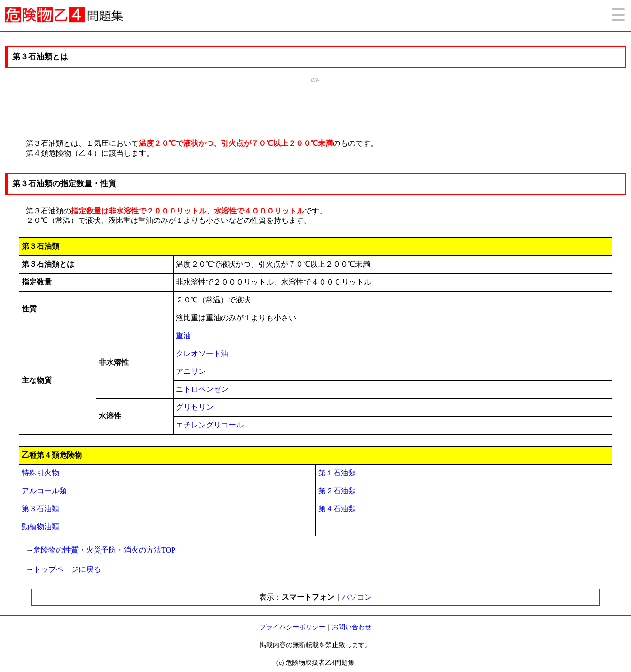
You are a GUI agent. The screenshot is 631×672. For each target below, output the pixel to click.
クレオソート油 (202, 353)
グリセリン (195, 407)
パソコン (357, 597)
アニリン (191, 371)
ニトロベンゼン (202, 389)
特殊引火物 (40, 473)
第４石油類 (337, 509)
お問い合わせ (352, 627)
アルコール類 (44, 491)
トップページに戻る (67, 569)
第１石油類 (337, 473)
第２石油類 (337, 491)
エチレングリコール (210, 425)
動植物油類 (40, 526)
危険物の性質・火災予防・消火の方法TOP (104, 550)
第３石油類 (40, 509)
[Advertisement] (315, 107)
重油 (183, 336)
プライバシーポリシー (292, 627)
